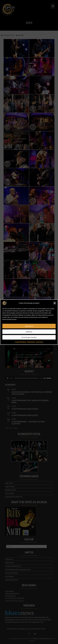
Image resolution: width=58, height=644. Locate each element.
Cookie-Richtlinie (20, 342)
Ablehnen (29, 332)
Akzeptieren (29, 326)
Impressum (40, 342)
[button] (55, 303)
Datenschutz (31, 342)
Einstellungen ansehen (29, 337)
